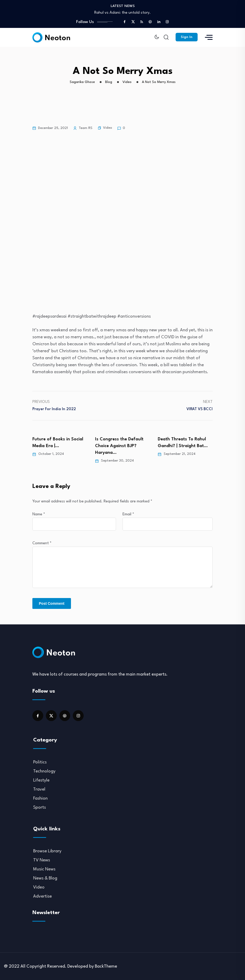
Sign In (187, 37)
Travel (39, 789)
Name (39, 514)
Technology (44, 771)
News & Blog (45, 878)
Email (128, 514)
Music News (44, 869)
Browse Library (47, 851)
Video (108, 128)
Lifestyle (41, 780)
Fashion (40, 798)
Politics (40, 762)
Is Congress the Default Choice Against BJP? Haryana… (119, 446)
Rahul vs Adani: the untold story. (122, 13)
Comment (42, 543)
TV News (42, 860)
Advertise (42, 896)
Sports (39, 807)
